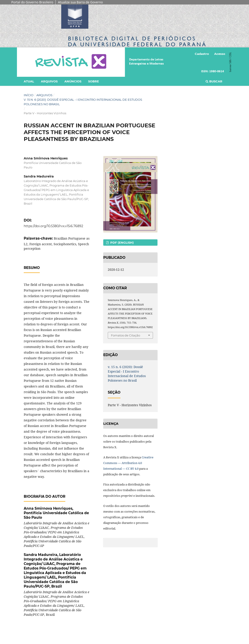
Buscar (214, 81)
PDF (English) (122, 243)
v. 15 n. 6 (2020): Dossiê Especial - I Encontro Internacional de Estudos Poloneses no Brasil (83, 102)
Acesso (220, 54)
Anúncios (73, 81)
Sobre (94, 81)
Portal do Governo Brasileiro (32, 2)
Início (29, 95)
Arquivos (49, 81)
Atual (29, 81)
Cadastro (202, 54)
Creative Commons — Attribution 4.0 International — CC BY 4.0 (128, 463)
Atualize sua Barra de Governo (80, 2)
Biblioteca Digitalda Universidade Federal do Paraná (137, 41)
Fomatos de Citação (126, 335)
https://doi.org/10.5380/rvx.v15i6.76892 (53, 226)
